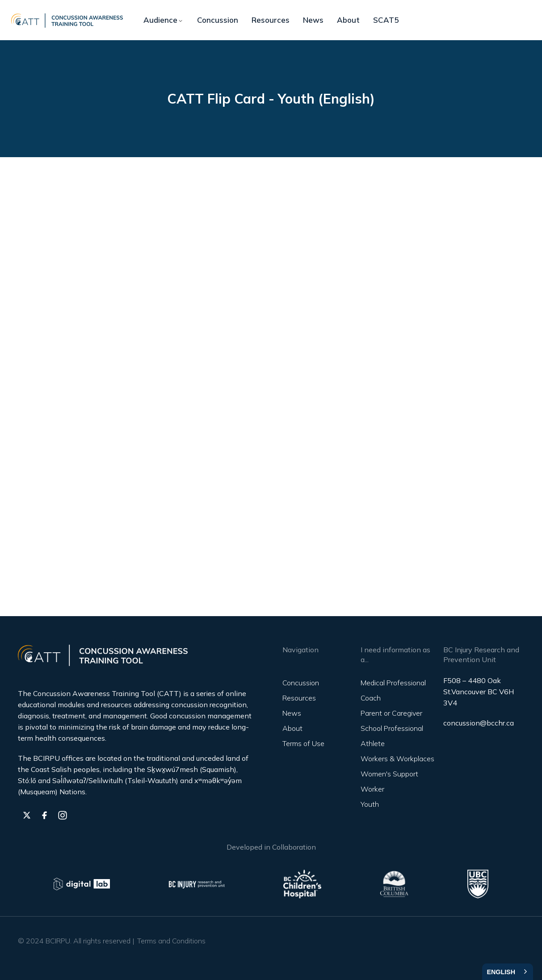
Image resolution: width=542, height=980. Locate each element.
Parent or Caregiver (391, 713)
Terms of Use (303, 743)
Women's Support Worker (389, 781)
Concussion (218, 20)
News (313, 20)
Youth (370, 804)
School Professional (392, 728)
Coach (371, 698)
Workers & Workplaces (397, 759)
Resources (271, 20)
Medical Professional (393, 683)
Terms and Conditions (171, 941)
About (348, 20)
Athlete (373, 743)
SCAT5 (386, 20)
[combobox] (508, 972)
